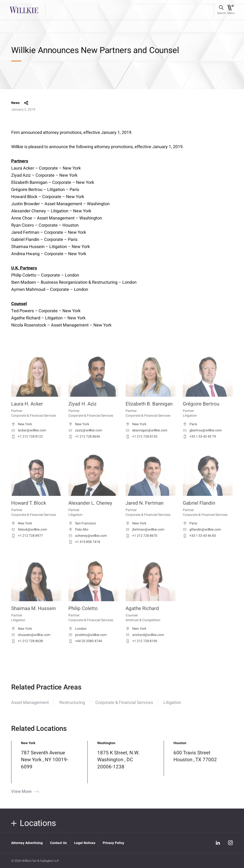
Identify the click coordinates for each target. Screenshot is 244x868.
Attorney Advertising (27, 843)
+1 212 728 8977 (27, 544)
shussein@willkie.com (31, 643)
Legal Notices (85, 843)
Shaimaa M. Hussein (33, 616)
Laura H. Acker (27, 412)
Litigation (172, 708)
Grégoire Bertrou (201, 412)
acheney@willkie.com (88, 544)
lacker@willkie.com (29, 438)
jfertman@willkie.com (145, 537)
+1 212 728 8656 (84, 444)
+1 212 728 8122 (27, 444)
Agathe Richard (142, 616)
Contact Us (58, 843)
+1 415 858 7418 (84, 550)
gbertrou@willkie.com (202, 438)
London (77, 637)
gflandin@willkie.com (202, 537)
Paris (190, 432)
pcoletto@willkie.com (87, 643)
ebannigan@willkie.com (146, 438)
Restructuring (72, 708)
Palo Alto (78, 537)
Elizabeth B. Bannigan (149, 412)
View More (25, 797)
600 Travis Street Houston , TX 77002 (195, 762)
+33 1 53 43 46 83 (199, 544)
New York (22, 432)
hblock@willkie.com (29, 537)
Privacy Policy (113, 843)
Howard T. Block (29, 511)
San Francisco (82, 531)
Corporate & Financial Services (124, 708)
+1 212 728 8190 (141, 649)
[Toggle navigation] (231, 10)
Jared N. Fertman (145, 511)
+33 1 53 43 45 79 (199, 444)
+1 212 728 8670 (141, 544)
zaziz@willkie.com (85, 438)
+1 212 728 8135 (141, 444)
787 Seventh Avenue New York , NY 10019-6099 (45, 765)
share (26, 103)
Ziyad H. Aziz (82, 412)
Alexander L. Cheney (90, 511)
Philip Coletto (83, 616)
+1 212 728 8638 (27, 649)
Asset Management (30, 708)
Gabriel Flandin (199, 511)
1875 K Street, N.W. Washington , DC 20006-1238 (118, 765)
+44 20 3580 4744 (85, 649)
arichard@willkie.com (145, 643)
